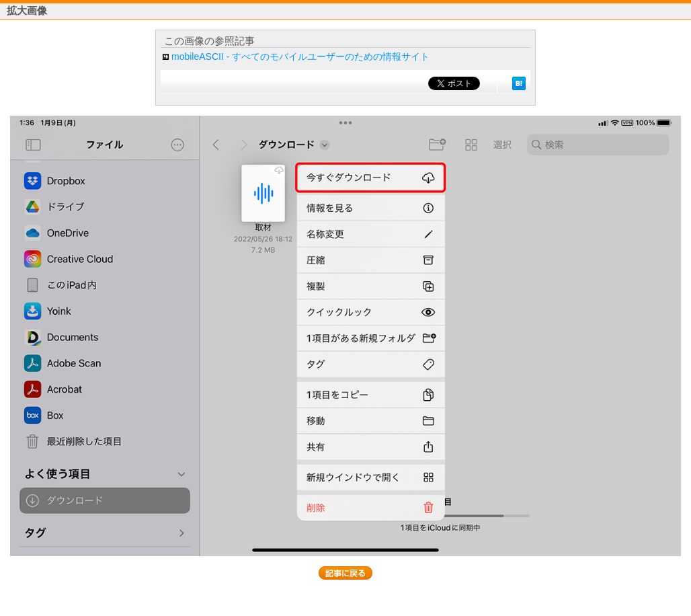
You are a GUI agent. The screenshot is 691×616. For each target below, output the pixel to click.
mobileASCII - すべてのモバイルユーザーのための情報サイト (300, 56)
